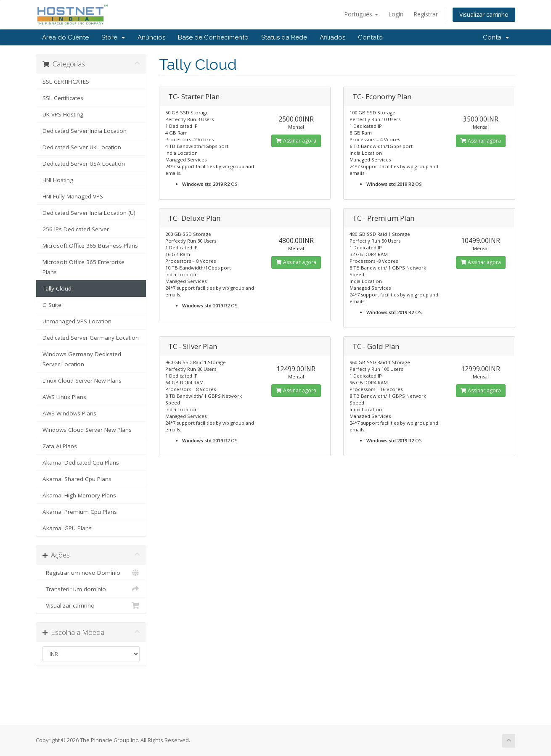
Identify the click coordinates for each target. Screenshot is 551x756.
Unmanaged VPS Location (77, 321)
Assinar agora (296, 141)
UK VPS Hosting (63, 114)
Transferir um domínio (91, 589)
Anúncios (151, 37)
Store (113, 37)
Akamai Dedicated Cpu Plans (81, 463)
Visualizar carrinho (484, 15)
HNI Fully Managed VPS (73, 196)
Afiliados (332, 37)
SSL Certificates (63, 98)
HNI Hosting (58, 180)
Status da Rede (284, 37)
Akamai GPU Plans (67, 528)
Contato (370, 37)
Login (396, 14)
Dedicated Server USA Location (84, 164)
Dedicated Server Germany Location (91, 338)
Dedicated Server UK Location (82, 147)
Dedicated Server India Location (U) (89, 213)
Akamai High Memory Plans (79, 495)
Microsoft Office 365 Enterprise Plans (83, 267)
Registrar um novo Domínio (91, 573)
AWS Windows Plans (69, 413)
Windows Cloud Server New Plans (87, 430)
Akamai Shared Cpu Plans (77, 479)
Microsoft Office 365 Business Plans (90, 246)
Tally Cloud (57, 288)
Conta (496, 37)
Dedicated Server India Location (85, 131)
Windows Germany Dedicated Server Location (82, 359)
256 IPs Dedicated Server (76, 229)
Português (361, 14)
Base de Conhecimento (213, 37)
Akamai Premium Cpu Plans (80, 512)
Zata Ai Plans (60, 446)
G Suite (52, 305)
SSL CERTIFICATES (66, 82)
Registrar (426, 14)
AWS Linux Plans (64, 397)
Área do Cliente (65, 37)
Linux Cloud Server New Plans (82, 381)
